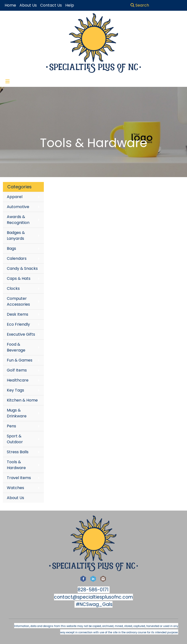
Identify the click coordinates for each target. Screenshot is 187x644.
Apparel (15, 197)
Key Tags (15, 390)
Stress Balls (18, 452)
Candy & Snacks (22, 268)
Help (70, 5)
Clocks (13, 288)
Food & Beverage (16, 347)
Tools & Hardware (16, 465)
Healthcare (18, 380)
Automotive (18, 207)
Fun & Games (20, 360)
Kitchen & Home (22, 400)
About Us (15, 498)
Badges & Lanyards (16, 236)
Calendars (17, 258)
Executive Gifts (21, 334)
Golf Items (17, 370)
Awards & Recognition (18, 220)
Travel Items (19, 478)
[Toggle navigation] (8, 81)
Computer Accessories (18, 301)
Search (140, 5)
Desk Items (18, 314)
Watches (15, 488)
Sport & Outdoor (15, 439)
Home (10, 5)
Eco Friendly (18, 324)
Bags (11, 248)
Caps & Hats (19, 278)
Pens (11, 426)
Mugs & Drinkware (17, 413)
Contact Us (51, 5)
